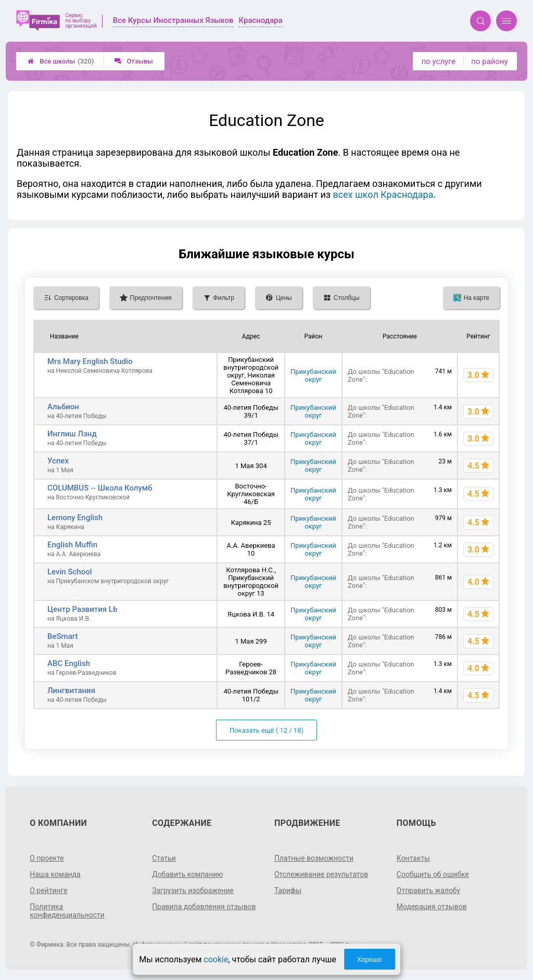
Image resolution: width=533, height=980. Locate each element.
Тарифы (288, 890)
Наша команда (55, 874)
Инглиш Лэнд (72, 434)
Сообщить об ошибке (433, 874)
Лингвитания (71, 690)
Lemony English (75, 518)
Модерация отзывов (432, 907)
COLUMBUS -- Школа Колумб (100, 488)
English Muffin (72, 545)
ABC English (69, 663)
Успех (58, 461)
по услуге (439, 61)
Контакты (413, 858)
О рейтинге (49, 890)
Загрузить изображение (193, 890)
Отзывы (134, 61)
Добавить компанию (188, 874)
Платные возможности (314, 858)
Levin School (69, 572)
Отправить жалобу (429, 890)
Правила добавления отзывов (204, 907)
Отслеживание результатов (321, 874)
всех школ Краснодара (383, 194)
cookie (216, 959)
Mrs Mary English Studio (90, 361)
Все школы (61, 61)
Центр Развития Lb (82, 609)
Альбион (63, 407)
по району (489, 61)
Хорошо (370, 959)
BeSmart (62, 636)
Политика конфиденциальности (67, 911)
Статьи (164, 858)
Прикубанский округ (313, 375)
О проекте (47, 858)
